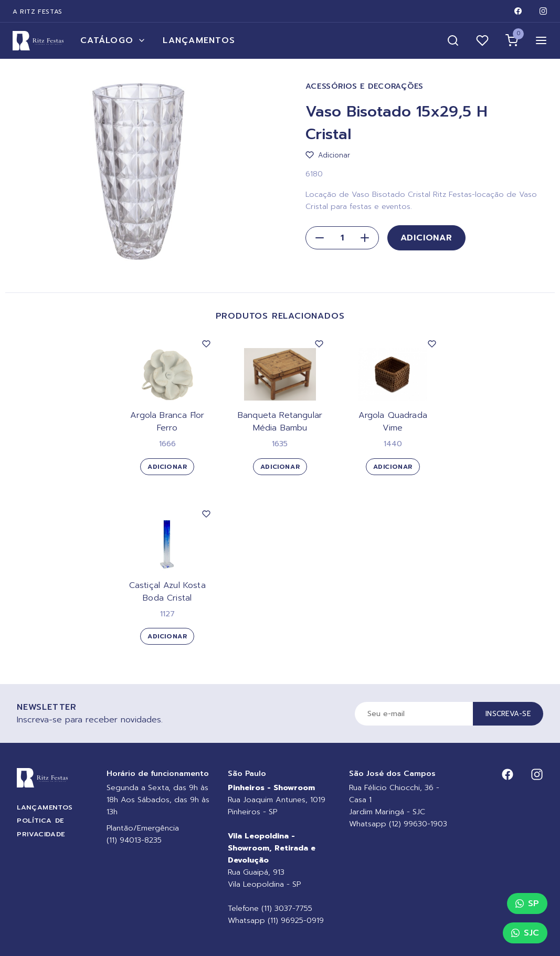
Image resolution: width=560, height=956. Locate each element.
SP (527, 904)
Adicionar (426, 238)
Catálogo (113, 40)
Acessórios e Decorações (365, 86)
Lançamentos (199, 40)
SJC (525, 933)
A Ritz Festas (38, 12)
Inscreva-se (508, 714)
